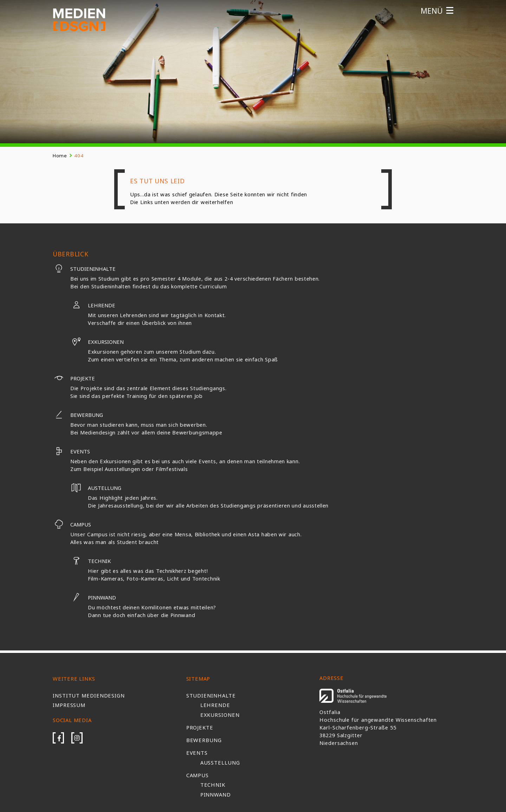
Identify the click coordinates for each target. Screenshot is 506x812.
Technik (90, 561)
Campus (72, 524)
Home (60, 156)
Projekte (74, 378)
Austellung (96, 488)
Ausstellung (220, 762)
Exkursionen (97, 342)
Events (71, 451)
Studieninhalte (84, 269)
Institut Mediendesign (89, 695)
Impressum (69, 705)
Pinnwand (93, 597)
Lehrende (93, 305)
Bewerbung (78, 415)
